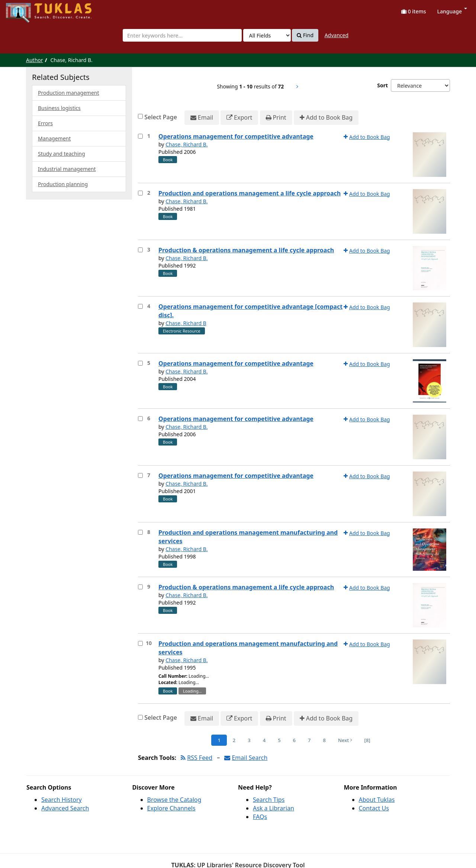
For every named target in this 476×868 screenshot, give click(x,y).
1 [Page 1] (219, 740)
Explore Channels (171, 808)
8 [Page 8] (324, 740)
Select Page (161, 117)
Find (305, 35)
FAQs (260, 817)
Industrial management (67, 169)
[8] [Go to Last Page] (367, 740)
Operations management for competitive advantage (236, 136)
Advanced (337, 35)
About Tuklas (377, 800)
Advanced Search (65, 808)
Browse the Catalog (174, 800)
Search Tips (269, 800)
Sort (382, 85)
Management (54, 138)
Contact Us (374, 808)
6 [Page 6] (294, 740)
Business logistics (59, 108)
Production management (69, 93)
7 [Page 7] (309, 740)
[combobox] (182, 35)
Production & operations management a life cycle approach (246, 250)
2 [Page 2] (234, 740)
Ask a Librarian (274, 808)
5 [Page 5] (279, 740)
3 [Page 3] (249, 740)
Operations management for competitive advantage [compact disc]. (250, 311)
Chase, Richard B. (186, 144)
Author (35, 60)
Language (452, 11)
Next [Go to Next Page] (345, 740)
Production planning (63, 184)
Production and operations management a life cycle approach (250, 193)
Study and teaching (62, 154)
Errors (45, 123)
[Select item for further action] (140, 136)
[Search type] (267, 35)
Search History (62, 800)
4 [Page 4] (264, 740)
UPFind (24, 9)
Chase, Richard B (186, 323)
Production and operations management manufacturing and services (248, 537)
